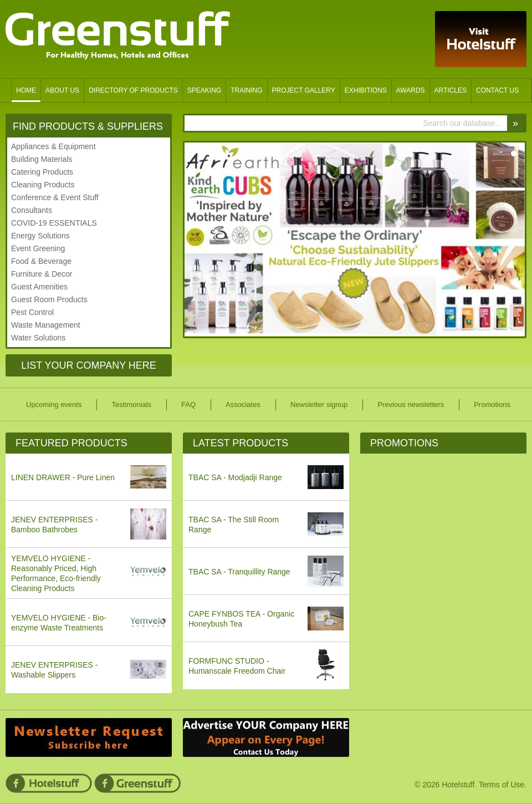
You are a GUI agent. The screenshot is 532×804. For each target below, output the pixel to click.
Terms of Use (502, 785)
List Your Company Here (89, 365)
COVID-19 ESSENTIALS (54, 223)
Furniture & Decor (42, 274)
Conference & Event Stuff (55, 197)
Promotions (404, 443)
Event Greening (38, 248)
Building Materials (42, 159)
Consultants (32, 210)
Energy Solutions (40, 236)
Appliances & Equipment (53, 146)
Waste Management (46, 325)
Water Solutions (38, 338)
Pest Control (32, 312)
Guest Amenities (39, 287)
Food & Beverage (41, 261)
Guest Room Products (49, 299)
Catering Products (42, 172)
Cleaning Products (43, 185)
